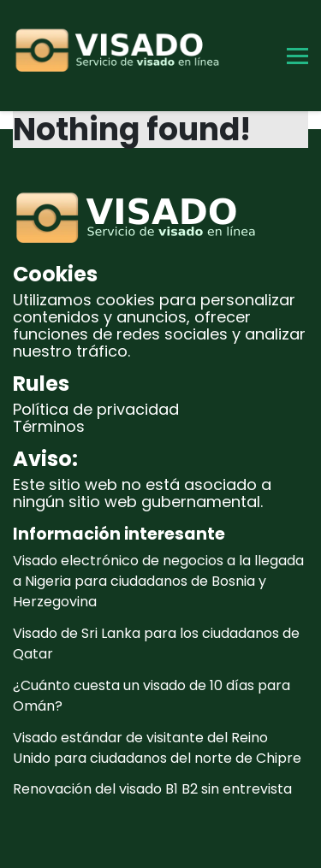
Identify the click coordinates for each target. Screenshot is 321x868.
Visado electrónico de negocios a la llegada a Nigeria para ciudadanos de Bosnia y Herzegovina (158, 581)
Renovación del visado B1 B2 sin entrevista (152, 789)
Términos (49, 426)
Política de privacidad (96, 409)
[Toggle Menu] (297, 56)
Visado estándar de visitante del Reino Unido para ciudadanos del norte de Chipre (157, 748)
